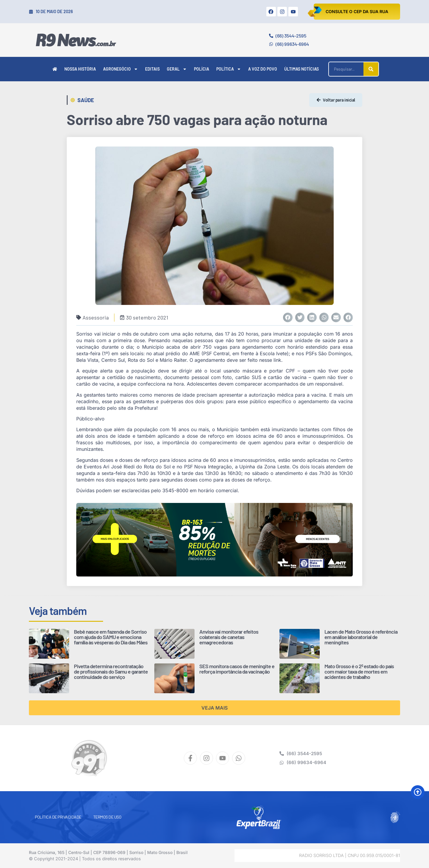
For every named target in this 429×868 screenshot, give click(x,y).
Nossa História (80, 69)
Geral (177, 69)
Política (229, 69)
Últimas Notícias (301, 69)
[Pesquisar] (371, 69)
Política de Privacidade (58, 817)
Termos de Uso (107, 817)
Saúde (86, 100)
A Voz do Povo (263, 69)
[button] (288, 317)
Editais (152, 69)
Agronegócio (121, 69)
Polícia (202, 69)
